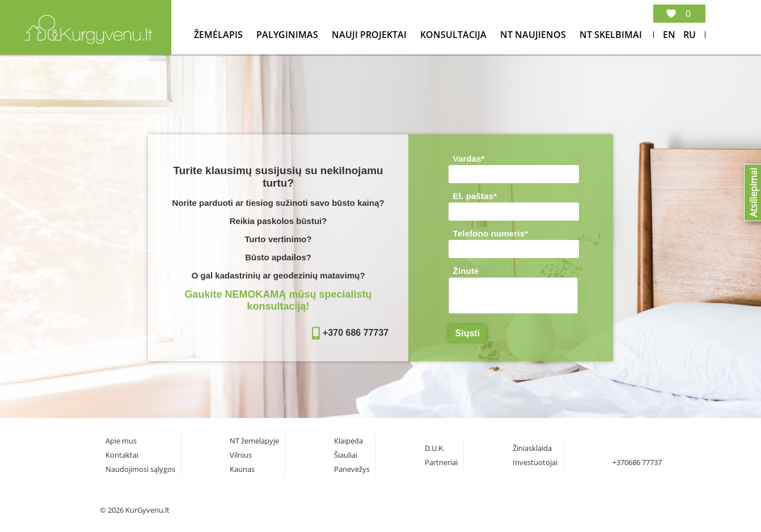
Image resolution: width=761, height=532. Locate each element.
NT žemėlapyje (254, 441)
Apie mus (121, 441)
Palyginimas (288, 35)
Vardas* (469, 159)
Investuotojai (535, 462)
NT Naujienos (534, 35)
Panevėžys (352, 469)
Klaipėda (348, 441)
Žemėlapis (219, 35)
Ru (690, 35)
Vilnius (241, 455)
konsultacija (455, 35)
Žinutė (466, 271)
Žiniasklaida (532, 448)
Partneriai (441, 462)
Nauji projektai (370, 35)
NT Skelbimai (611, 35)
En (669, 35)
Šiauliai (346, 455)
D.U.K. (435, 448)
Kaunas (242, 469)
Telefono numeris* (491, 233)
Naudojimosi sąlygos (140, 469)
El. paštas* (475, 196)
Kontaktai (122, 455)
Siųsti (468, 333)
